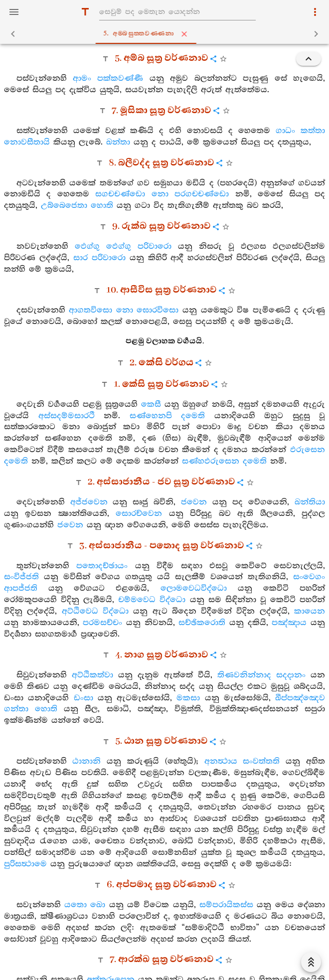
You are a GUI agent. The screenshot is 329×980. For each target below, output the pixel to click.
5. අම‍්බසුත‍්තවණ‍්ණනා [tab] (166, 34)
